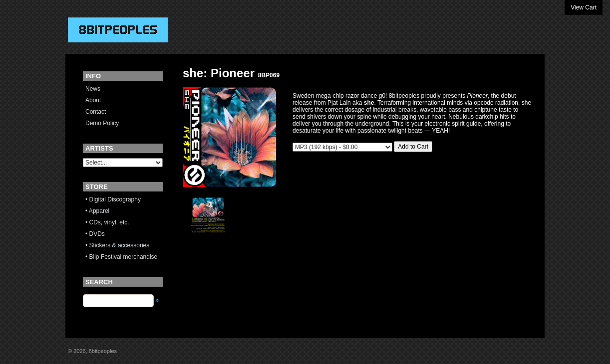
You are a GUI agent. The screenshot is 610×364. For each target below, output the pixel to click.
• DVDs (95, 234)
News (93, 89)
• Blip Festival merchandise (121, 257)
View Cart (584, 7)
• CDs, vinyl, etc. (107, 222)
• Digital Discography (113, 199)
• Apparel (97, 211)
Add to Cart (413, 147)
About (93, 100)
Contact (96, 112)
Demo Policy (102, 123)
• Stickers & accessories (117, 245)
